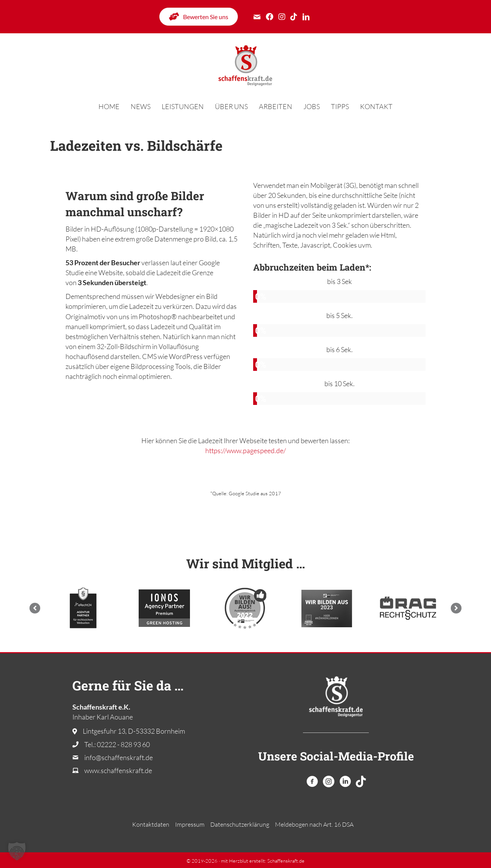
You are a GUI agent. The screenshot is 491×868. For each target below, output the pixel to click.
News (141, 106)
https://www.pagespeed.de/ (245, 450)
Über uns (231, 106)
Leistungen (183, 106)
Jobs (312, 106)
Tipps (340, 106)
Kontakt (376, 106)
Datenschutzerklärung (240, 824)
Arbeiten (276, 106)
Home (109, 106)
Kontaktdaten (151, 824)
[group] (339, 290)
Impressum (190, 824)
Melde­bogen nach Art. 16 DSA (314, 824)
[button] (35, 608)
